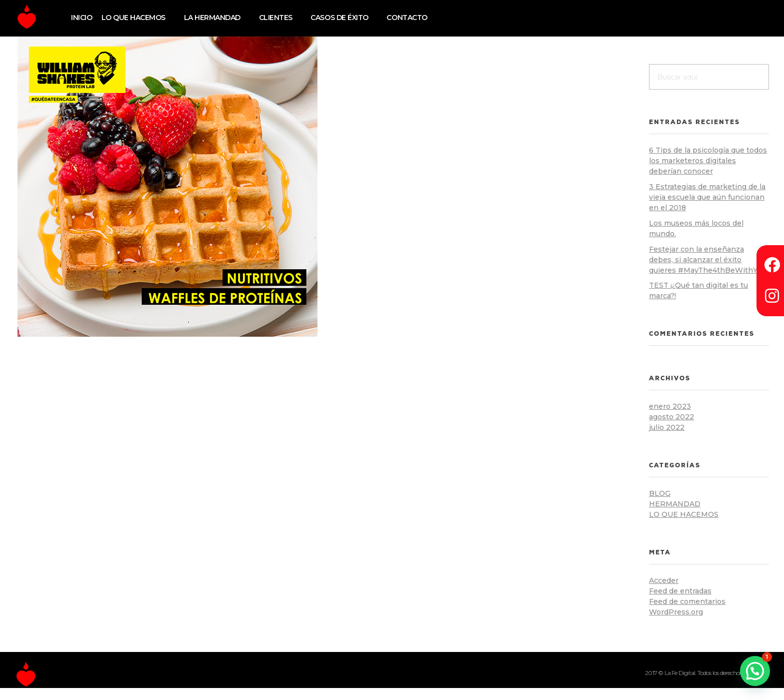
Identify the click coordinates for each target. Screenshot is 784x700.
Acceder (664, 580)
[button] (755, 671)
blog (660, 493)
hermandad (675, 504)
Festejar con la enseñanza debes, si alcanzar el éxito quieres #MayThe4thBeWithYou (707, 260)
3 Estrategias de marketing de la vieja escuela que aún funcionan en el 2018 (707, 197)
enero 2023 (670, 406)
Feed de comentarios (687, 601)
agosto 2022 (671, 417)
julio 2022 (667, 427)
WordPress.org (676, 612)
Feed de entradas (680, 591)
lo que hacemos (684, 514)
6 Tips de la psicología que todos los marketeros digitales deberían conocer (708, 161)
